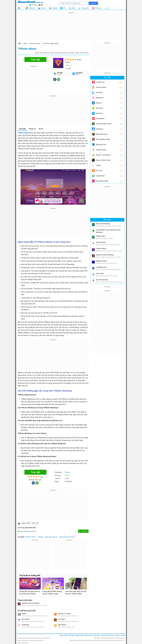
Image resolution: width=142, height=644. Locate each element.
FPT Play (99, 171)
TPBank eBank (30, 537)
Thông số (32, 129)
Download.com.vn (19, 44)
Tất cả (20, 8)
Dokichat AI (100, 98)
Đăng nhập (63, 635)
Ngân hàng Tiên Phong (67, 537)
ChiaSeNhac (100, 118)
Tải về (41, 129)
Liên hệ (103, 635)
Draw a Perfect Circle (103, 160)
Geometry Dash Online (104, 124)
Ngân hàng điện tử (51, 537)
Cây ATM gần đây (102, 280)
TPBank (40, 537)
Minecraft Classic (102, 134)
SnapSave (100, 129)
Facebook (110, 635)
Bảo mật (88, 635)
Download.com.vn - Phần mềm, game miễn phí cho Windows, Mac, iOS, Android (30, 3)
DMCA (123, 635)
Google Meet (100, 176)
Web (25, 43)
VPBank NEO (101, 236)
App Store (99, 113)
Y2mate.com (100, 82)
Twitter (117, 635)
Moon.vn (99, 103)
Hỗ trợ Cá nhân (35, 43)
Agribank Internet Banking (31, 603)
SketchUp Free (101, 144)
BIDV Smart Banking (103, 224)
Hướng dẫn (96, 635)
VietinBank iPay (101, 267)
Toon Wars (62, 619)
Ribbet (24, 614)
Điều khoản (80, 635)
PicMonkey (25, 625)
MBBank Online (101, 261)
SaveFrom (100, 108)
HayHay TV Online (64, 614)
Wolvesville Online (102, 181)
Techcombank (101, 242)
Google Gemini (101, 150)
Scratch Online (101, 87)
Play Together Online (103, 139)
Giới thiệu (22, 129)
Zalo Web (99, 92)
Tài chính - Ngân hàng (50, 43)
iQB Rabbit (63, 625)
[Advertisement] (71, 28)
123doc (98, 165)
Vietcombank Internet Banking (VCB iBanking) (108, 231)
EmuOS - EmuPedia (104, 155)
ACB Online (26, 619)
